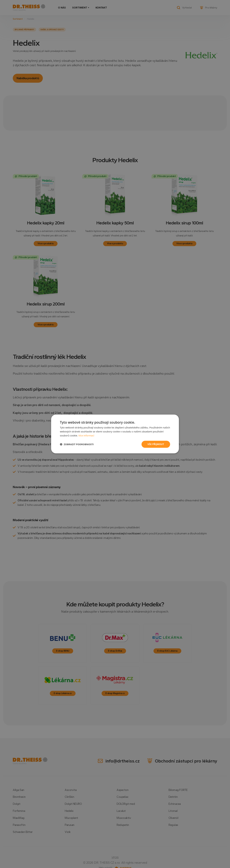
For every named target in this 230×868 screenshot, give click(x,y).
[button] (77, 444)
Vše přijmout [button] (156, 444)
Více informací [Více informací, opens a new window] (86, 435)
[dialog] (115, 434)
